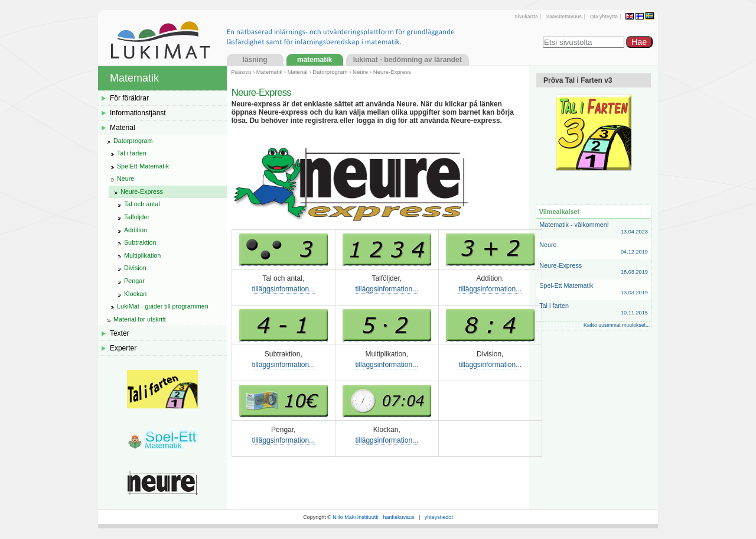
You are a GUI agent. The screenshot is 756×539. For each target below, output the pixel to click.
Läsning (255, 60)
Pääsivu (241, 72)
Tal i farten (594, 309)
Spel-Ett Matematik (594, 289)
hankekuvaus (398, 517)
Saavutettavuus (564, 17)
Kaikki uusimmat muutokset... (617, 325)
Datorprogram (330, 72)
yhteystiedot (439, 517)
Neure (360, 72)
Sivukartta (526, 17)
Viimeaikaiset (559, 212)
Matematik (315, 60)
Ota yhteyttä (604, 17)
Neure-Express (594, 269)
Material (298, 72)
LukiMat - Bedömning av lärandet (408, 60)
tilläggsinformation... (283, 289)
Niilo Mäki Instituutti (356, 517)
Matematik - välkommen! (594, 228)
